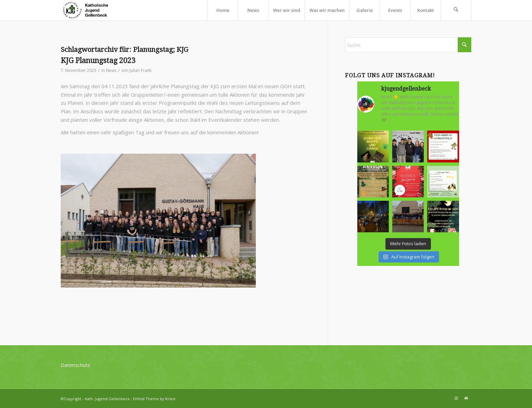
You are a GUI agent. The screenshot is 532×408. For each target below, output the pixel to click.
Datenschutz (75, 365)
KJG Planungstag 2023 (98, 61)
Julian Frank (140, 70)
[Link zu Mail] (466, 398)
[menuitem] (223, 10)
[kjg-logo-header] (89, 10)
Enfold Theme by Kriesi (154, 399)
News (111, 70)
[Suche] (456, 10)
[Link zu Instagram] (456, 398)
